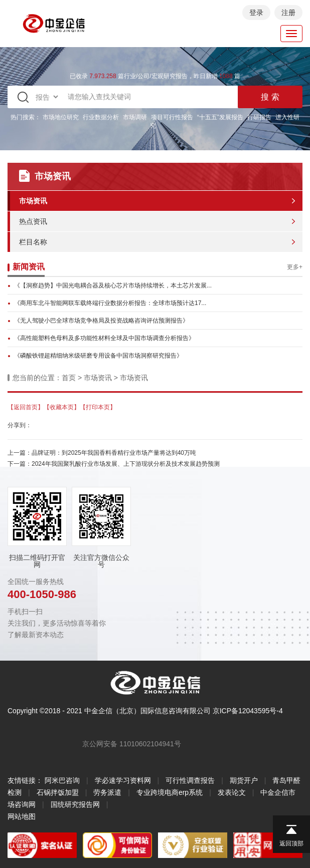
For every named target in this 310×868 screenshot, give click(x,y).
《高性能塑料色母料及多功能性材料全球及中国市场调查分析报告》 (104, 338)
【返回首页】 (26, 407)
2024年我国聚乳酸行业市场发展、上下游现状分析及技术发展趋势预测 (126, 464)
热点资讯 (33, 221)
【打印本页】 (98, 407)
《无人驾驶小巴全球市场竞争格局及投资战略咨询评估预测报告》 (101, 321)
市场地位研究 (61, 117)
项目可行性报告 (172, 117)
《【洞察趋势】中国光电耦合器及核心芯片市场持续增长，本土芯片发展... (113, 285)
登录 (256, 13)
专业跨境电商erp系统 (170, 792)
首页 (69, 378)
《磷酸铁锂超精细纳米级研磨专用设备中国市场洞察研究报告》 (98, 356)
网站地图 (22, 816)
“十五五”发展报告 (220, 117)
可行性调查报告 (190, 780)
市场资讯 (33, 201)
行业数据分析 (101, 117)
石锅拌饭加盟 (58, 792)
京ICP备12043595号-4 (248, 711)
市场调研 (135, 117)
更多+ (295, 267)
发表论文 (232, 792)
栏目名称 (33, 242)
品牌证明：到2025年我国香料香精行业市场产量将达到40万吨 (114, 453)
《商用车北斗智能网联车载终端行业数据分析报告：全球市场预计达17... (110, 303)
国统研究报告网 (75, 804)
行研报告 (259, 117)
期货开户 (244, 780)
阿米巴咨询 (62, 780)
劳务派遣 (107, 792)
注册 (288, 13)
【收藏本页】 (62, 407)
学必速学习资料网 (123, 780)
